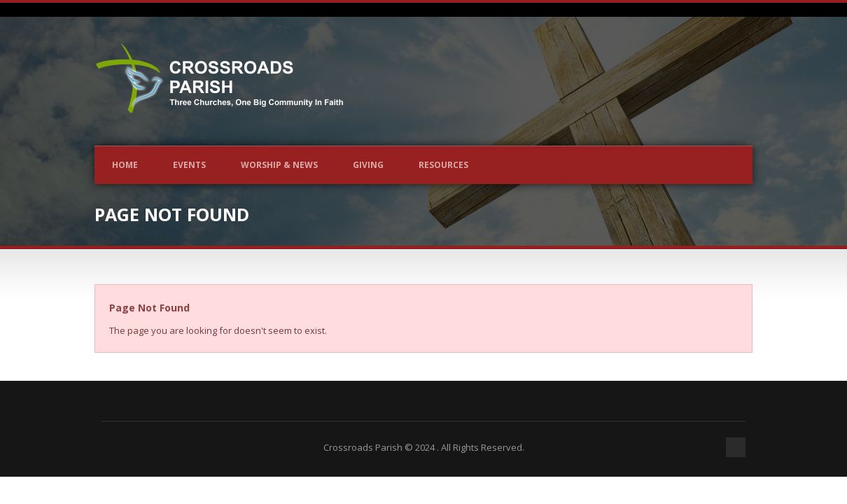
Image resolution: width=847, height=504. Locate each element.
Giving (368, 165)
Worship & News (279, 165)
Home (125, 165)
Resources (443, 165)
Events (189, 165)
